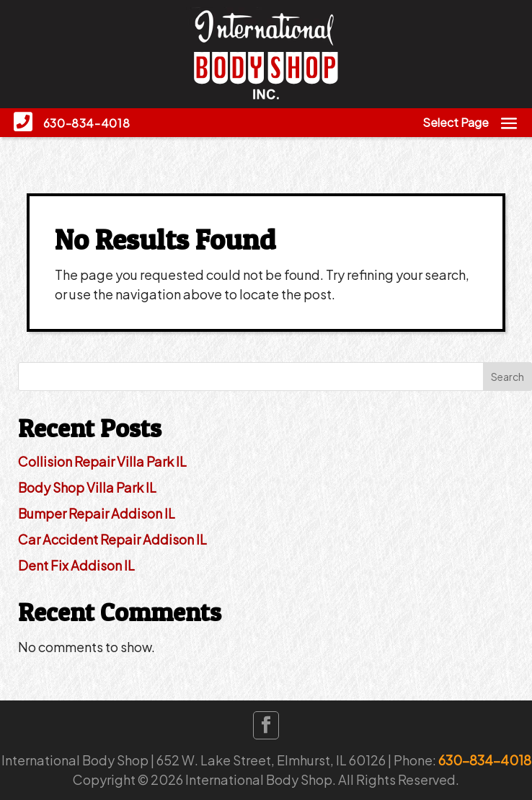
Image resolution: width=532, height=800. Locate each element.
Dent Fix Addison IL (76, 565)
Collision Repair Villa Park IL (102, 461)
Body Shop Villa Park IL (87, 487)
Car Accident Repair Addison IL (112, 539)
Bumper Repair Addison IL (97, 513)
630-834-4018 (485, 760)
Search (507, 377)
